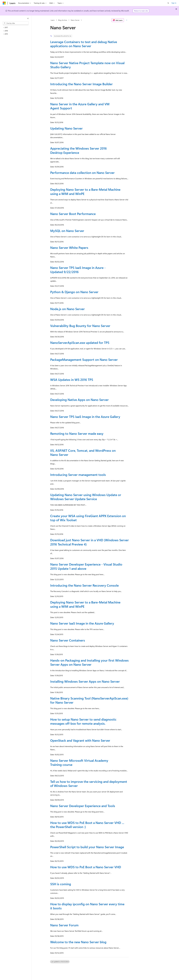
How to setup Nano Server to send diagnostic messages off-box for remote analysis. (83, 721)
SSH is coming (61, 884)
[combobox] (16, 23)
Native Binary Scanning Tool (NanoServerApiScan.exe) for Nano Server (89, 700)
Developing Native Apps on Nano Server (79, 400)
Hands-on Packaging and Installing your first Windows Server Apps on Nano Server (89, 662)
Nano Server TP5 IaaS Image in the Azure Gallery (85, 417)
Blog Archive (63, 20)
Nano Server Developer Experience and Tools (83, 806)
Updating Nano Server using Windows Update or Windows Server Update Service (86, 497)
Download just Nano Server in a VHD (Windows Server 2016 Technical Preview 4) (89, 542)
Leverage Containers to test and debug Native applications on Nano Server (84, 44)
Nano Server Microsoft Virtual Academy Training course (79, 762)
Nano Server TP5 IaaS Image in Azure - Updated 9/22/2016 (78, 270)
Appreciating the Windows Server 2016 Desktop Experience (78, 150)
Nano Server (75, 20)
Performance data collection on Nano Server (82, 173)
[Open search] (168, 3)
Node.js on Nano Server (67, 309)
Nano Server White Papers (69, 248)
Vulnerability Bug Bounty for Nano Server (80, 326)
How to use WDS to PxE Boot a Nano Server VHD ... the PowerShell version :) (87, 825)
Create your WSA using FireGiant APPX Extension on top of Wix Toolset (88, 518)
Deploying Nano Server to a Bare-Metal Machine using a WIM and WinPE (85, 191)
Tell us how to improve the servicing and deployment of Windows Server (89, 784)
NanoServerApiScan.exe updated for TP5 (80, 343)
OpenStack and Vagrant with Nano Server (80, 740)
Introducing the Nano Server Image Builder (81, 84)
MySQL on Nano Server (67, 231)
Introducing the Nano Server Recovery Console (84, 585)
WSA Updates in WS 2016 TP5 (72, 380)
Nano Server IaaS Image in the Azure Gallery (82, 623)
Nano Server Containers (68, 640)
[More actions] (127, 20)
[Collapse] (28, 18)
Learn (53, 20)
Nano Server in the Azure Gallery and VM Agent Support (80, 106)
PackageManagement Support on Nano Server (84, 359)
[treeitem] (17, 28)
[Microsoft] (4, 3)
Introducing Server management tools (78, 475)
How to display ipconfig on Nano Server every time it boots (87, 906)
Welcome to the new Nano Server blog (78, 942)
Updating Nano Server (66, 128)
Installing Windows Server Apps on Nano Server (85, 681)
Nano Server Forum (64, 925)
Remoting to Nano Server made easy (77, 433)
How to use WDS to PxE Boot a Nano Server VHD (86, 867)
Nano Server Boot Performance (73, 214)
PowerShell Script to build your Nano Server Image (87, 847)
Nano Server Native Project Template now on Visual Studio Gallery (87, 65)
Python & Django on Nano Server (74, 292)
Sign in (174, 3)
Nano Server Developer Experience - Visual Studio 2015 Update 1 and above (86, 566)
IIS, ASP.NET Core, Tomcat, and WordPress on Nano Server (83, 452)
